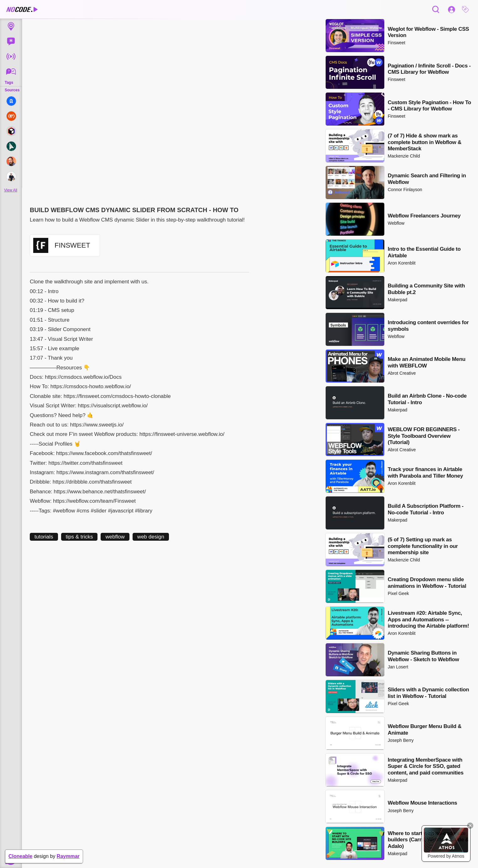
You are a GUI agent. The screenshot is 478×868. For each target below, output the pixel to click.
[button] (467, 9)
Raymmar (68, 856)
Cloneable (20, 856)
